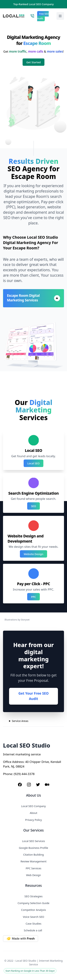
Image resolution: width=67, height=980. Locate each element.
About (33, 813)
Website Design (34, 554)
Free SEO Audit (43, 16)
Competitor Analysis (34, 910)
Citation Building (34, 855)
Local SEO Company (33, 806)
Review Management (33, 861)
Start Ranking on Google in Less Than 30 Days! (30, 971)
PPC (34, 597)
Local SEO (33, 463)
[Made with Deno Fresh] (33, 939)
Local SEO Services (33, 841)
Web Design (33, 875)
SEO (33, 506)
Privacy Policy (34, 820)
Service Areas (20, 721)
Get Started (33, 62)
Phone (8, 774)
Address (18, 762)
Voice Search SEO (34, 917)
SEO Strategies (34, 896)
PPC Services (34, 868)
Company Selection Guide (33, 903)
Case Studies (33, 923)
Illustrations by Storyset (17, 620)
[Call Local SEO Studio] (32, 16)
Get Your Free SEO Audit (33, 696)
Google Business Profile (33, 848)
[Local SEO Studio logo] (14, 16)
